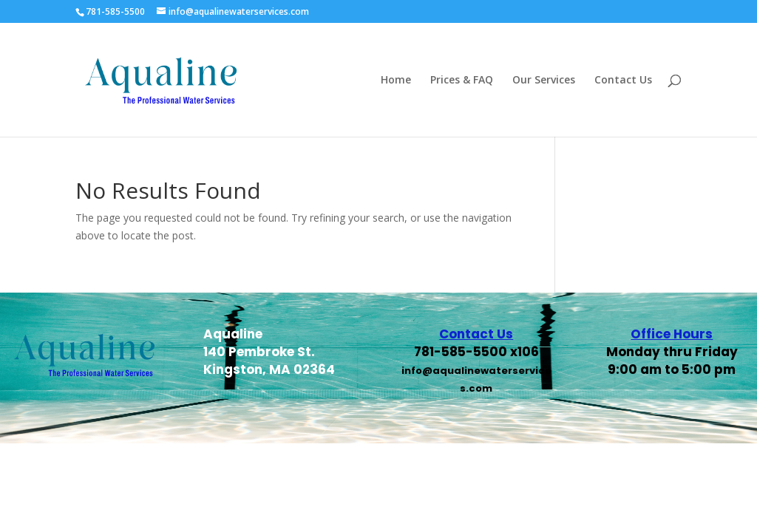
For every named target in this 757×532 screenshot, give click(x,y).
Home (396, 81)
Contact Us (623, 81)
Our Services (544, 81)
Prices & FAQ (462, 81)
